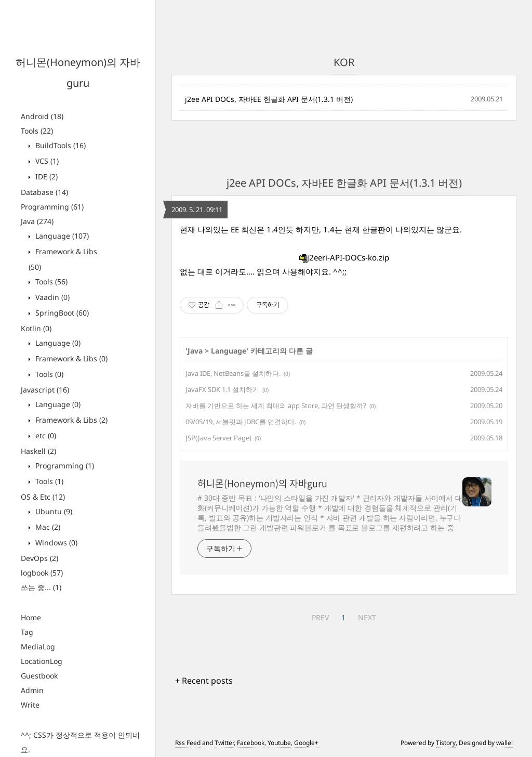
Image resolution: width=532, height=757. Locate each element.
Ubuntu (53, 511)
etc (45, 435)
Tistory (446, 743)
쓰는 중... (41, 587)
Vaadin (51, 297)
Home (31, 617)
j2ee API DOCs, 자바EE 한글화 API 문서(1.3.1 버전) (269, 99)
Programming (52, 207)
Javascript (45, 390)
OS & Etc (43, 497)
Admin (32, 690)
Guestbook (39, 676)
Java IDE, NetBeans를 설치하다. (233, 373)
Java (37, 221)
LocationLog (42, 661)
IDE (45, 177)
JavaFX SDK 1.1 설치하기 (222, 389)
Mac (47, 527)
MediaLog (38, 647)
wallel (504, 743)
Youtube (279, 743)
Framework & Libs (70, 358)
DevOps (39, 558)
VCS (46, 161)
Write (30, 705)
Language (61, 236)
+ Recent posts (204, 681)
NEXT (367, 617)
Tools (37, 131)
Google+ (306, 743)
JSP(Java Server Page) (218, 438)
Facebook (251, 743)
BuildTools (59, 145)
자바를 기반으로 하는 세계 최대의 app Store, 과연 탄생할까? (276, 406)
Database (44, 192)
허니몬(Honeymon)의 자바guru (262, 484)
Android (42, 116)
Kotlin (36, 328)
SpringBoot (61, 313)
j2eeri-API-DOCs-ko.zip (344, 257)
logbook (42, 573)
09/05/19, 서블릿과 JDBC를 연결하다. (241, 422)
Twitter (224, 743)
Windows (55, 543)
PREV (320, 617)
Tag (27, 632)
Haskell (38, 451)
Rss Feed (188, 743)
